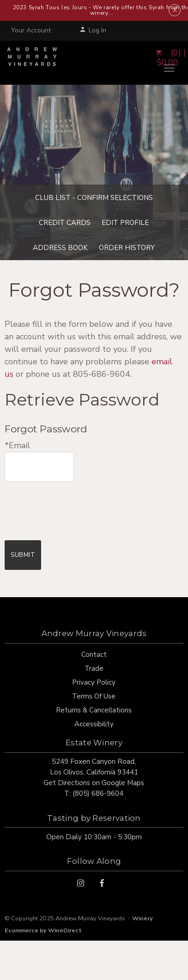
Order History (127, 248)
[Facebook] (102, 883)
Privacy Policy (94, 682)
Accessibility (94, 724)
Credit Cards (65, 223)
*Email (17, 445)
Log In (93, 30)
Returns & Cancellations (94, 710)
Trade (94, 668)
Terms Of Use (94, 696)
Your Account (31, 30)
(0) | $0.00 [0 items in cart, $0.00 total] (168, 58)
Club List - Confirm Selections (94, 198)
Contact (94, 655)
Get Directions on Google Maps (94, 783)
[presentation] (75, 505)
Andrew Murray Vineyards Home (32, 62)
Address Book (60, 248)
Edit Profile (125, 223)
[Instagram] (81, 883)
